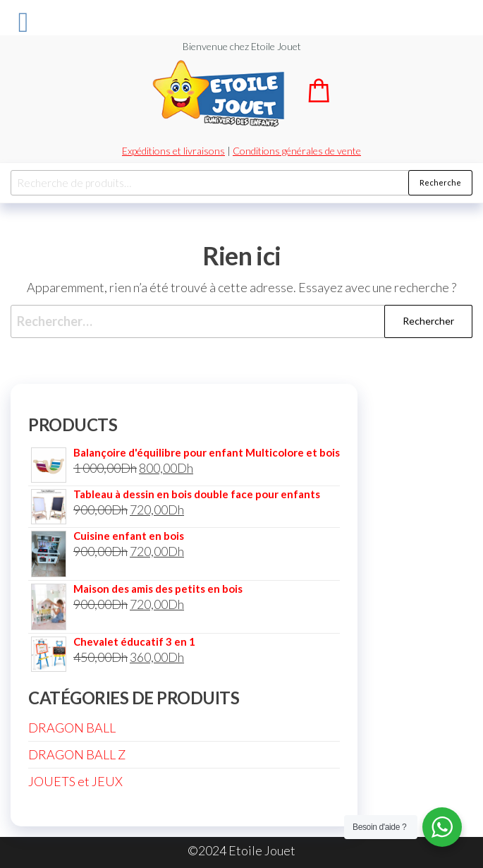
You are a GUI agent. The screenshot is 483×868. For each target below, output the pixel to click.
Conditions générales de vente (297, 151)
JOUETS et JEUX (75, 781)
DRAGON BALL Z (77, 754)
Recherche (440, 182)
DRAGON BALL (72, 728)
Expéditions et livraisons (173, 151)
